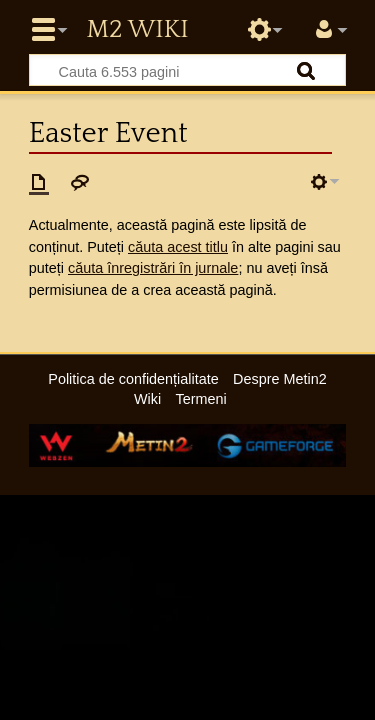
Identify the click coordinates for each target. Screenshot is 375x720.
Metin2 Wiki (137, 30)
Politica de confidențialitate (133, 379)
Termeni (201, 399)
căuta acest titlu (178, 247)
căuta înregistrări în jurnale (153, 268)
